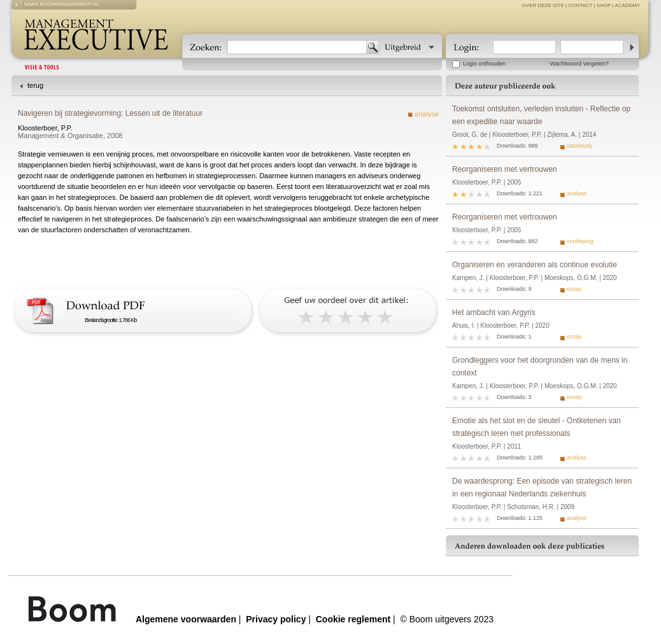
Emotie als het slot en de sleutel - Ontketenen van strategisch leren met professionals (537, 427)
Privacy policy (276, 619)
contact (580, 5)
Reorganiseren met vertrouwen (505, 169)
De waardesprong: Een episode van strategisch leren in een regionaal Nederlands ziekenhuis (542, 487)
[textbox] (297, 47)
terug (35, 85)
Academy (627, 5)
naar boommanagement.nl (62, 4)
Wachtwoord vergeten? (579, 64)
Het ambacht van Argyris (494, 312)
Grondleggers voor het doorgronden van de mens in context (540, 367)
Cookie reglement (353, 619)
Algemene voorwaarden (186, 619)
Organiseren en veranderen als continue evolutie (535, 265)
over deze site (543, 5)
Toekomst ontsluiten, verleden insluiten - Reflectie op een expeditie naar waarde (541, 115)
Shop (604, 5)
